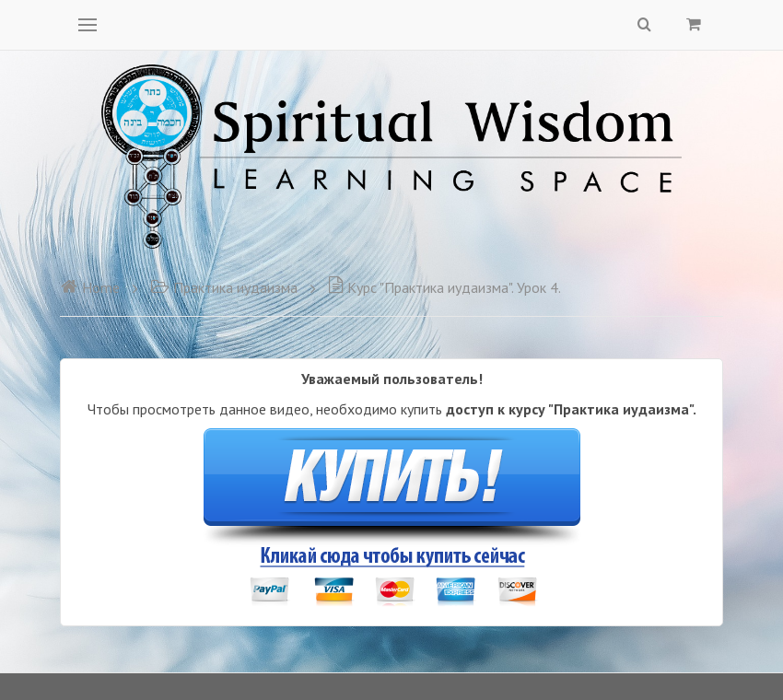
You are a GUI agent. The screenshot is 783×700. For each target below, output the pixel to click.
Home (90, 287)
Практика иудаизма (224, 287)
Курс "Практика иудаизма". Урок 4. (444, 287)
